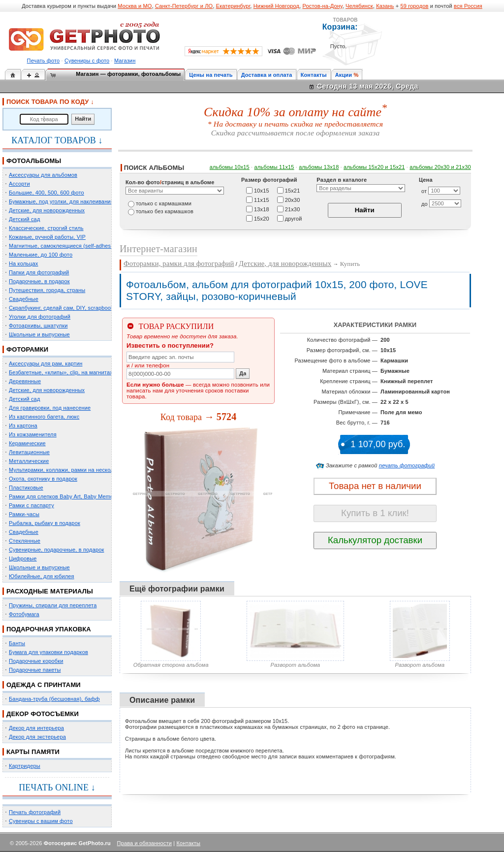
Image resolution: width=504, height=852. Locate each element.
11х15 (262, 199)
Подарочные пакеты (35, 670)
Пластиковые (26, 488)
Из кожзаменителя (33, 434)
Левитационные (29, 452)
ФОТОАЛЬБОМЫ (34, 161)
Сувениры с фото (87, 61)
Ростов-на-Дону (323, 6)
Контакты (314, 75)
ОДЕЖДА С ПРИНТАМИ (44, 685)
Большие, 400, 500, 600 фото (47, 193)
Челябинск (359, 6)
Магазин (125, 61)
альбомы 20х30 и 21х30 (440, 167)
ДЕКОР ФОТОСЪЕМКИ (43, 714)
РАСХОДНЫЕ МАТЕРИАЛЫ (50, 591)
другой (294, 218)
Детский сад (24, 219)
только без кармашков (165, 211)
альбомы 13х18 (319, 167)
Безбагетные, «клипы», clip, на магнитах (61, 372)
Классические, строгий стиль (46, 228)
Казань (385, 6)
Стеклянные (25, 541)
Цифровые (23, 558)
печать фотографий (407, 465)
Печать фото (44, 61)
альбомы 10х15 (230, 167)
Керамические (27, 443)
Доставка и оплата (267, 75)
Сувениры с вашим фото (41, 821)
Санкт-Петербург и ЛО (184, 6)
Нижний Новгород (276, 6)
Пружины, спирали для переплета (53, 605)
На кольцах (24, 263)
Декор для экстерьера (37, 737)
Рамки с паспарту (31, 505)
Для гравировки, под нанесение (50, 408)
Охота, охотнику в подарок (43, 479)
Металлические (29, 461)
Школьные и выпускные (39, 334)
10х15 (262, 190)
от (424, 191)
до (425, 204)
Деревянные (25, 381)
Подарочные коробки (36, 661)
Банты (17, 643)
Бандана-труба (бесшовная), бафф (54, 699)
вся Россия (468, 6)
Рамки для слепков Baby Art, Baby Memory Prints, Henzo (81, 496)
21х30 (293, 209)
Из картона (23, 426)
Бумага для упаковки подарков (48, 652)
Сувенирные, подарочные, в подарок (56, 550)
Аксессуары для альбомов (43, 175)
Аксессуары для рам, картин (46, 363)
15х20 (262, 218)
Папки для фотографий (39, 272)
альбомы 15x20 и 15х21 (374, 167)
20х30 (293, 199)
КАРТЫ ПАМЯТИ (33, 752)
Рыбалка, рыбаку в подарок (45, 523)
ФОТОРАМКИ (27, 349)
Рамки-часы (24, 514)
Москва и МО (135, 6)
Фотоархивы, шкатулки (38, 326)
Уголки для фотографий (40, 317)
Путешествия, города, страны (47, 290)
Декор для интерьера (36, 728)
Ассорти (19, 184)
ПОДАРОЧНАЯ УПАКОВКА (49, 629)
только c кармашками (164, 203)
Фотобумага (24, 614)
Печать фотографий (35, 812)
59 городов (414, 6)
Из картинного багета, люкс (44, 417)
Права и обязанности (144, 843)
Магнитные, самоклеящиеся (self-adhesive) (64, 246)
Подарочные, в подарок (39, 281)
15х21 (293, 190)
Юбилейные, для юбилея (42, 576)
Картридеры (25, 766)
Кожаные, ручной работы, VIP (47, 237)
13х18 (262, 209)
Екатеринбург (233, 6)
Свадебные (24, 299)
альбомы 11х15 (274, 167)
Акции (344, 75)
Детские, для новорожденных (47, 210)
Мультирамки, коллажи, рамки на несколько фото (73, 470)
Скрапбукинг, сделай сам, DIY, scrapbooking (65, 308)
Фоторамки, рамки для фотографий (179, 263)
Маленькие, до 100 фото (41, 255)
